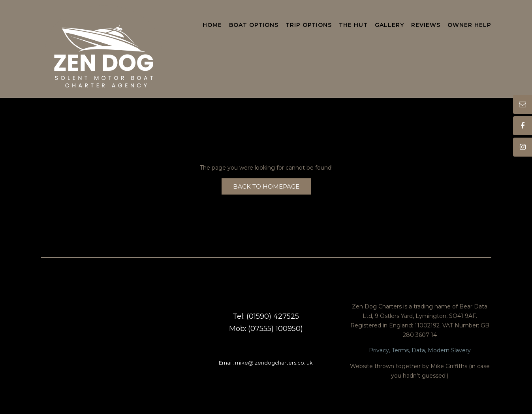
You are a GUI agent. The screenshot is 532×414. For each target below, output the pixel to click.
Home (212, 25)
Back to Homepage (266, 186)
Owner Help (469, 25)
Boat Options (254, 25)
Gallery (389, 25)
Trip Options (309, 25)
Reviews (426, 25)
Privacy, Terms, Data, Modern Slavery (420, 350)
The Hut (353, 25)
